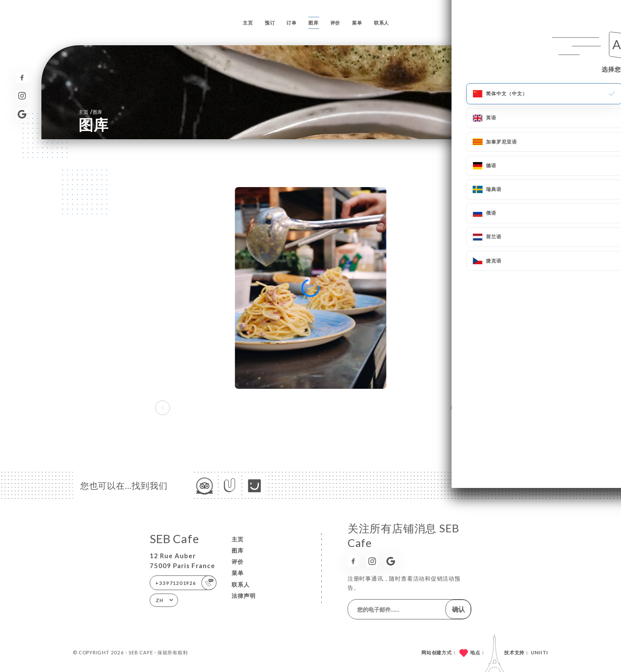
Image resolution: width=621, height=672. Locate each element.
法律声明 (244, 596)
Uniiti (539, 652)
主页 (248, 23)
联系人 (381, 23)
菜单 (357, 23)
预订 (270, 23)
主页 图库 (91, 112)
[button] (458, 408)
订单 (292, 23)
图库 (314, 23)
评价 (336, 23)
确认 (458, 609)
